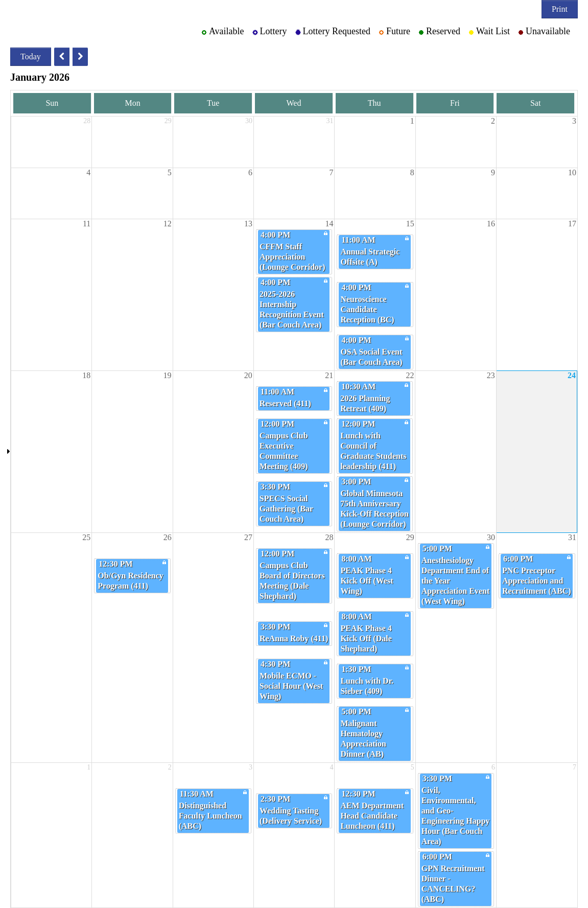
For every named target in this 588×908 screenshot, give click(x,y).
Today (31, 56)
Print (560, 9)
